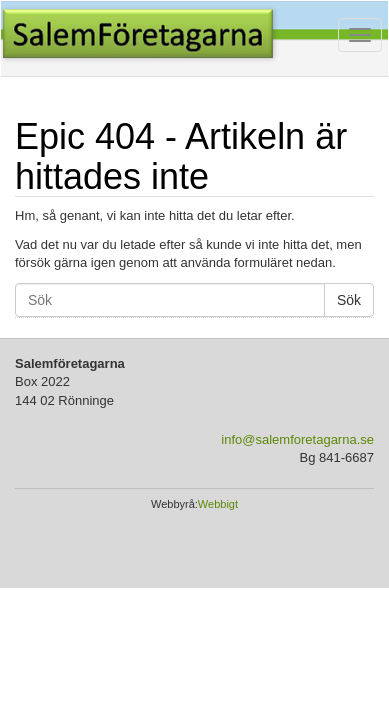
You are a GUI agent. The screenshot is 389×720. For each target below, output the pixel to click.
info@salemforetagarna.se (297, 439)
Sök (349, 300)
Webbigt (218, 504)
